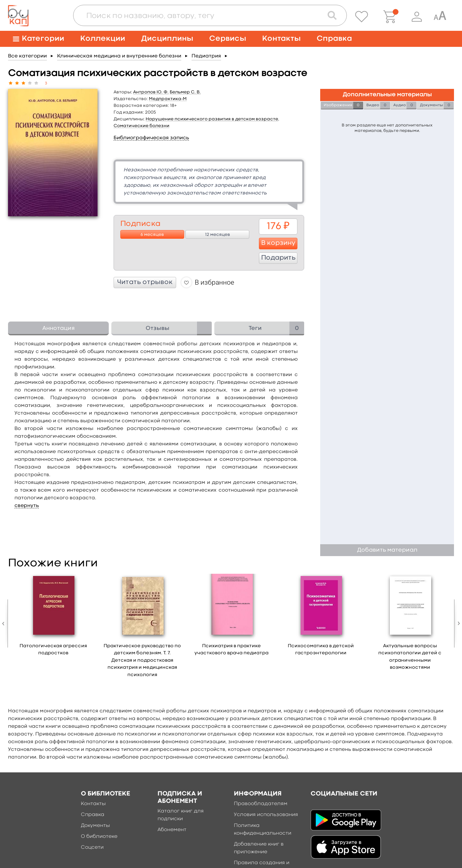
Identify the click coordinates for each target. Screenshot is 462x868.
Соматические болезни (141, 126)
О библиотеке (99, 837)
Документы (95, 826)
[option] (53, 617)
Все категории (27, 56)
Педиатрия (206, 56)
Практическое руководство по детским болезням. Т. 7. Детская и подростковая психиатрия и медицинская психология (142, 661)
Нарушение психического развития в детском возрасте (212, 119)
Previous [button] (5, 623)
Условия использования (266, 815)
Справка (334, 39)
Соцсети (92, 847)
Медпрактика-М (168, 99)
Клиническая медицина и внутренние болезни (119, 56)
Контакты (281, 39)
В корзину (278, 243)
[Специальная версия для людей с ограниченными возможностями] (440, 17)
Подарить (278, 258)
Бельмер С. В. (185, 92)
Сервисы (228, 39)
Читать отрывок (145, 282)
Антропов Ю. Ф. (151, 92)
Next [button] (457, 623)
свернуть (27, 506)
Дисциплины (167, 39)
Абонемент (172, 830)
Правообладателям (261, 804)
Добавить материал (387, 550)
